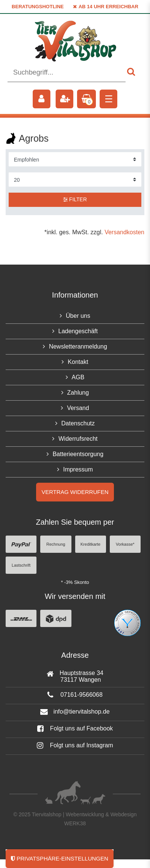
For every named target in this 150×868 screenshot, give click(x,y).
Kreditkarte (90, 544)
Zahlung (78, 393)
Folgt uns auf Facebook (75, 728)
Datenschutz (78, 423)
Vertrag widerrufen (75, 492)
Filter (75, 199)
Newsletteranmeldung (78, 346)
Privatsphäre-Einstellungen (60, 858)
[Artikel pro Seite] (75, 180)
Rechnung (56, 544)
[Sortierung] (75, 159)
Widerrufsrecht (78, 439)
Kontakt (78, 362)
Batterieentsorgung (78, 454)
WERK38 (75, 823)
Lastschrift (21, 565)
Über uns (78, 316)
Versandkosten (124, 232)
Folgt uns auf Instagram (75, 745)
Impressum (78, 469)
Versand (78, 408)
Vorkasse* (125, 544)
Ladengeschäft (78, 331)
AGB (78, 377)
